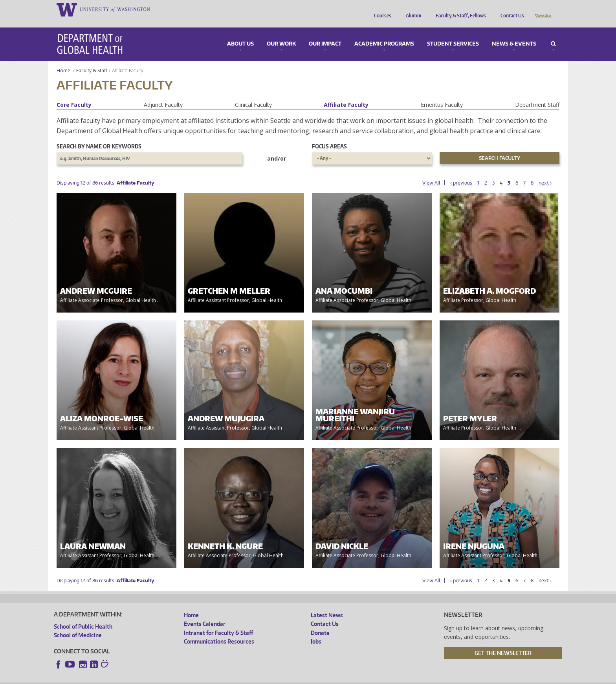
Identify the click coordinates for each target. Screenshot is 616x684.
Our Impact (325, 33)
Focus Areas (329, 135)
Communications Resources (219, 630)
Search (553, 33)
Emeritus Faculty (442, 94)
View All (431, 172)
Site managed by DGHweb (236, 678)
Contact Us (510, 9)
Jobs (316, 630)
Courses (381, 9)
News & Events (514, 33)
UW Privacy (158, 678)
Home (63, 59)
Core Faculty (74, 94)
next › (545, 172)
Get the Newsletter (503, 642)
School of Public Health (83, 615)
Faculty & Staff (92, 59)
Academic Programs (384, 33)
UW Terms (189, 678)
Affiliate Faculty (346, 94)
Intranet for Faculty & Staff (218, 622)
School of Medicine (78, 624)
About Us (240, 33)
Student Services (453, 33)
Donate (543, 9)
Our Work (281, 33)
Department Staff (537, 94)
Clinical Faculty (253, 94)
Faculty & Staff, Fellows (459, 9)
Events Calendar (205, 613)
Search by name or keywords (99, 135)
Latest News (327, 604)
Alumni (412, 9)
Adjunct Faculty (163, 94)
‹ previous (461, 172)
